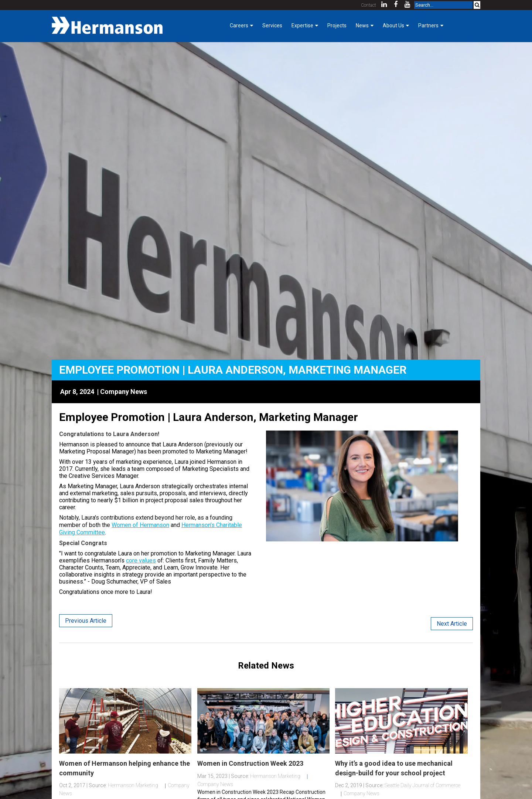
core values (141, 560)
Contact (369, 5)
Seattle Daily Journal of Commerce (422, 785)
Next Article (452, 624)
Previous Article (86, 621)
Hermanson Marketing (133, 785)
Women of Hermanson (140, 525)
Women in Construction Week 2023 (250, 763)
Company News (124, 392)
